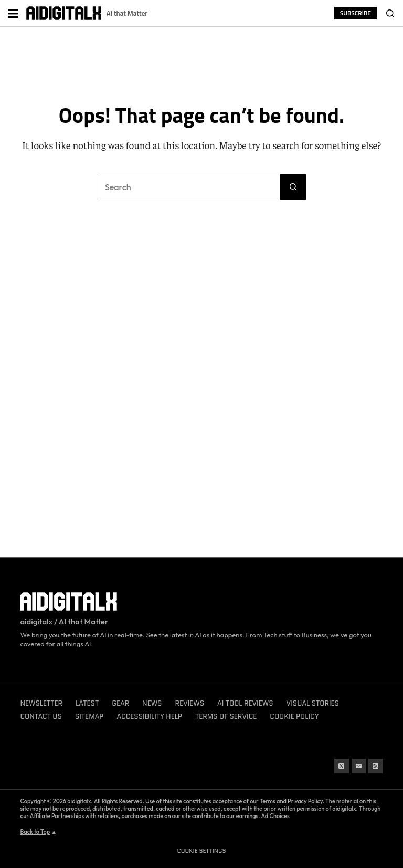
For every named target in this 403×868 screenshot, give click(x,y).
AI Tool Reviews (245, 703)
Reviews (189, 703)
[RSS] (376, 766)
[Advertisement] (201, 62)
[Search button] (293, 187)
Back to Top (35, 832)
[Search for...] (188, 187)
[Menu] (13, 13)
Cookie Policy (294, 717)
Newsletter (41, 703)
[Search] (390, 13)
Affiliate (40, 816)
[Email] (359, 766)
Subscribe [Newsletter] (356, 13)
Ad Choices (275, 816)
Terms (268, 801)
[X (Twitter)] (342, 766)
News (152, 703)
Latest (87, 703)
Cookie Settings (202, 851)
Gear (120, 703)
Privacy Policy (305, 801)
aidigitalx (79, 801)
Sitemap (89, 717)
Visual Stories (313, 703)
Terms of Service (226, 717)
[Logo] (64, 13)
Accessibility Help (149, 717)
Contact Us (41, 717)
